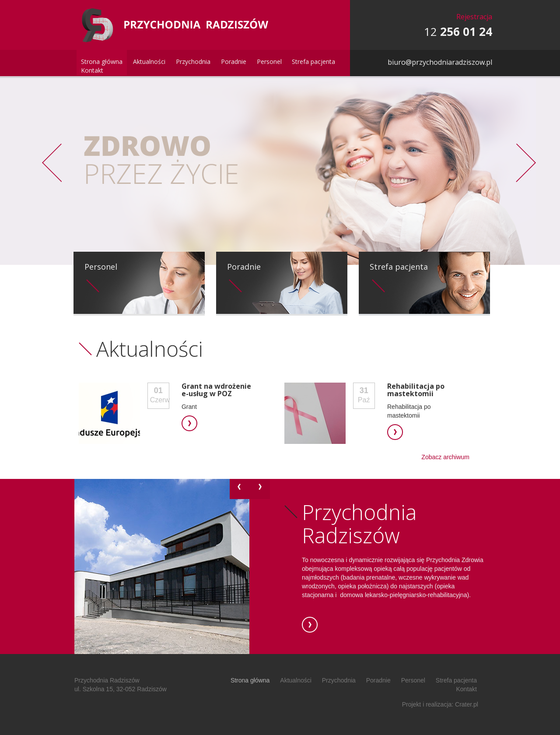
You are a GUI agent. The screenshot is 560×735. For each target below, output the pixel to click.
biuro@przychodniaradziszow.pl (440, 62)
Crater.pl (467, 704)
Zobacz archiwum (445, 457)
